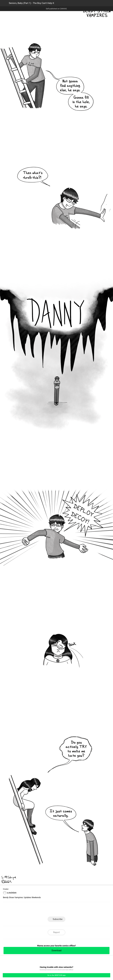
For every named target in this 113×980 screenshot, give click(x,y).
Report (56, 932)
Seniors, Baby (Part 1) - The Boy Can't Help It (31, 3)
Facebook (47, 910)
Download (56, 950)
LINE (37, 910)
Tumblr (66, 910)
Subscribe (58, 919)
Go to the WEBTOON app (56, 975)
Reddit (76, 910)
